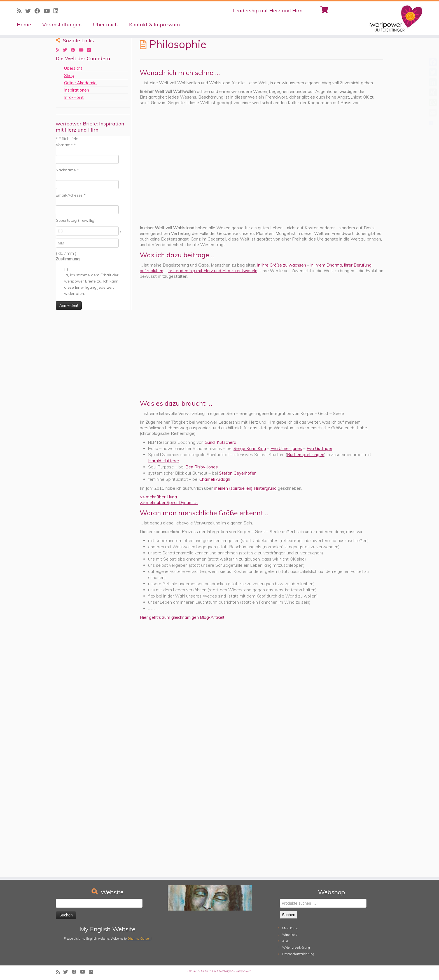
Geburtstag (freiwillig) (76, 220)
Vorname (66, 145)
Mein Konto (290, 928)
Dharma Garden (139, 939)
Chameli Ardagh (215, 479)
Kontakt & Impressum (155, 25)
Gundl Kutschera (220, 442)
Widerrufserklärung (296, 948)
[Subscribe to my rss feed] (21, 11)
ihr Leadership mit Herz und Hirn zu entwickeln (213, 271)
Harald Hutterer (164, 461)
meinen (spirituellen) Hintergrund (245, 488)
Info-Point (74, 97)
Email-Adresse (71, 195)
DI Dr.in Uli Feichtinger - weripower (226, 971)
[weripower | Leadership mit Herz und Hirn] (388, 18)
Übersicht (73, 68)
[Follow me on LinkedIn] (58, 11)
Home (24, 25)
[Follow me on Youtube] (49, 11)
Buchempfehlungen (306, 455)
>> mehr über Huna (158, 497)
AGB (286, 941)
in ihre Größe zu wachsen (282, 265)
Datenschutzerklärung (298, 954)
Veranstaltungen (62, 25)
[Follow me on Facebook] (39, 11)
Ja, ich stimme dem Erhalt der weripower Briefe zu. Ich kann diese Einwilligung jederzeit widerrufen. (91, 284)
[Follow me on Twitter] (30, 11)
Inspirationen (77, 90)
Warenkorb (290, 935)
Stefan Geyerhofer (237, 473)
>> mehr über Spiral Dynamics (169, 502)
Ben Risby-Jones (202, 467)
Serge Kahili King (250, 448)
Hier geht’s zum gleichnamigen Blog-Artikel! (182, 617)
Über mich (105, 25)
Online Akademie (80, 83)
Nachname (67, 170)
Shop (69, 75)
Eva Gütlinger (319, 448)
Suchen (289, 915)
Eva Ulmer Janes (286, 448)
